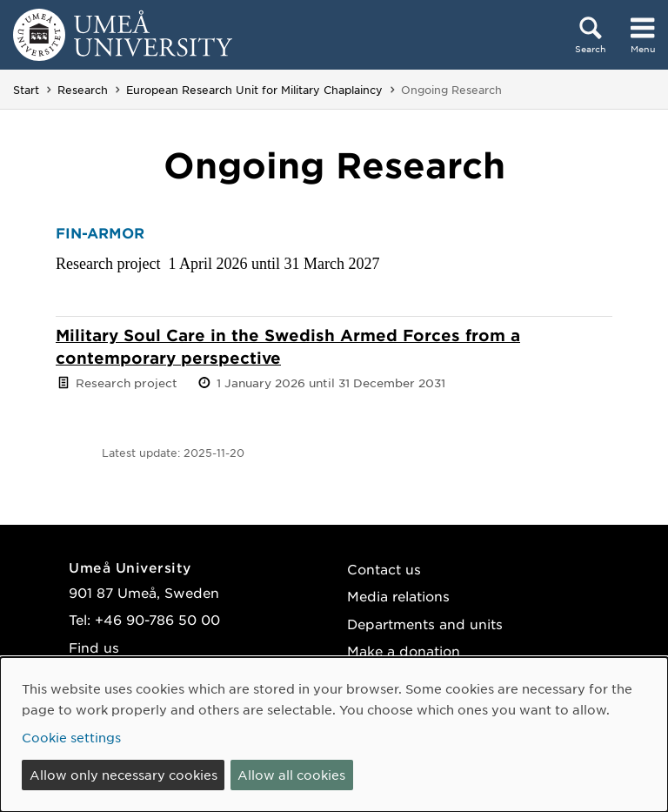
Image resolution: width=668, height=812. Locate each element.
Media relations (398, 596)
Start (26, 90)
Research (83, 90)
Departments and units (425, 624)
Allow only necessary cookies (124, 775)
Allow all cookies (291, 775)
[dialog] (334, 735)
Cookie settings (71, 737)
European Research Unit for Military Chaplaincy (254, 90)
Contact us (384, 569)
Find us (94, 647)
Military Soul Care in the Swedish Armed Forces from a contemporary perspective (288, 346)
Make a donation (404, 651)
